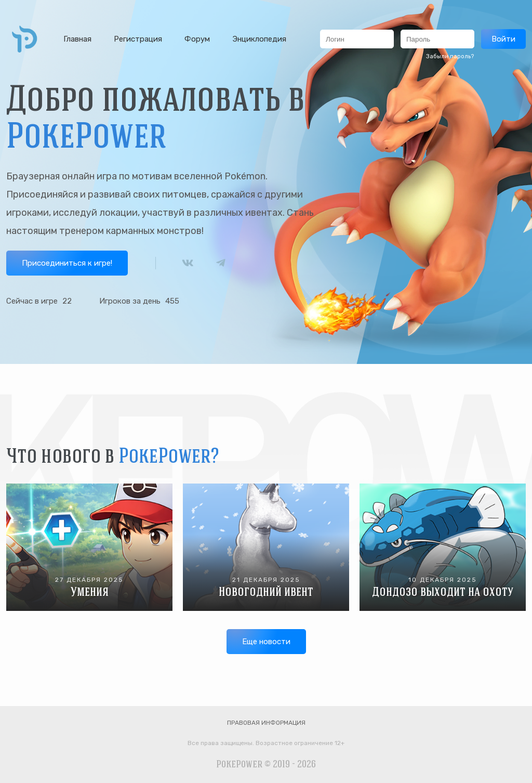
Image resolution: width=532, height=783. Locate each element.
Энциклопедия (259, 39)
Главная (77, 39)
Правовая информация (266, 723)
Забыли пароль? (450, 56)
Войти (503, 39)
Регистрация (138, 39)
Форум (197, 39)
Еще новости (266, 642)
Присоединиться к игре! (67, 263)
